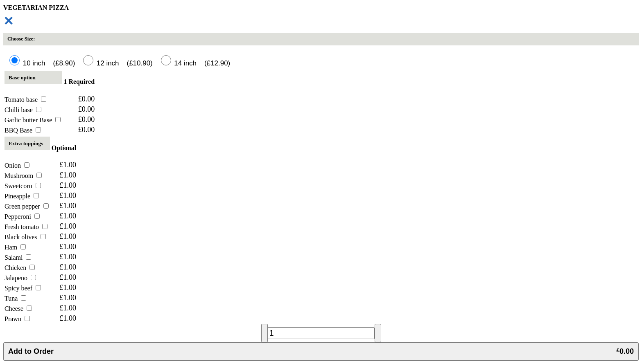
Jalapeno (20, 278)
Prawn (17, 319)
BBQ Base (23, 130)
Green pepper (27, 206)
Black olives (25, 237)
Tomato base (25, 100)
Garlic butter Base (33, 120)
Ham (15, 247)
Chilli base (23, 110)
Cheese (18, 309)
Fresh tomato (26, 227)
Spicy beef (23, 288)
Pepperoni (22, 217)
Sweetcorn (23, 186)
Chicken (20, 268)
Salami (18, 257)
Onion (17, 165)
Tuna (15, 298)
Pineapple (22, 196)
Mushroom (23, 176)
